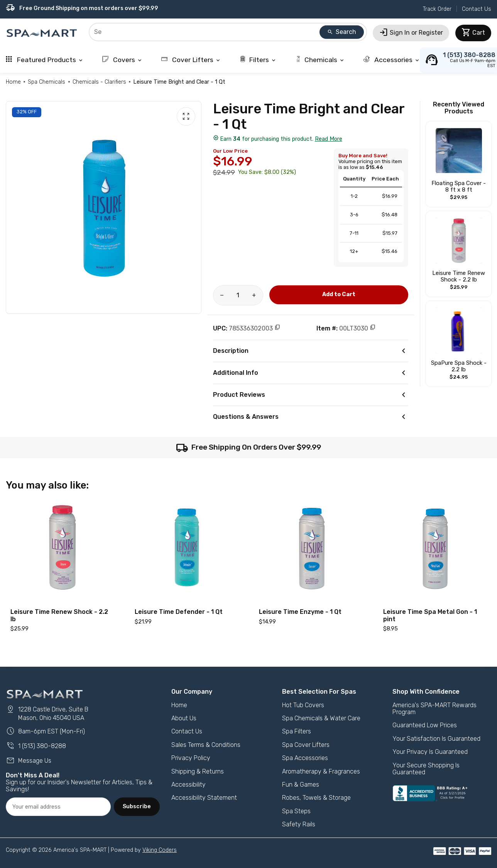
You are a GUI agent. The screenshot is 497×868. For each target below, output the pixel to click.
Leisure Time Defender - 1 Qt (179, 612)
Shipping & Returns (198, 771)
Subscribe (137, 806)
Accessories (392, 60)
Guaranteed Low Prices (425, 725)
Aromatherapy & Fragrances (321, 771)
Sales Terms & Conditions (206, 745)
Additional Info (311, 373)
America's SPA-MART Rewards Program (434, 709)
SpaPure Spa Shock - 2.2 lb (459, 366)
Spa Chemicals (46, 82)
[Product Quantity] (238, 295)
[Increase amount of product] (254, 295)
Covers (123, 60)
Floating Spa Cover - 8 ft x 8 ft (459, 186)
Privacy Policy (191, 758)
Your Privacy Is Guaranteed (430, 752)
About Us (184, 718)
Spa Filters (297, 731)
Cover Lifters (191, 60)
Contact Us (477, 9)
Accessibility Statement (204, 798)
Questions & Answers (311, 417)
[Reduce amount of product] (222, 295)
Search (341, 32)
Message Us (29, 761)
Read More (329, 139)
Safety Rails (299, 824)
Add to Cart (339, 294)
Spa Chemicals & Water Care (321, 718)
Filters (258, 60)
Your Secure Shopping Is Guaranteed (426, 769)
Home (13, 82)
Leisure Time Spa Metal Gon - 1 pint (430, 615)
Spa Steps (296, 811)
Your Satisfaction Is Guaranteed (436, 739)
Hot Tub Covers (303, 705)
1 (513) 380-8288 (36, 746)
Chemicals (320, 60)
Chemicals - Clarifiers (99, 82)
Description (311, 351)
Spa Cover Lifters (306, 745)
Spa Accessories (305, 758)
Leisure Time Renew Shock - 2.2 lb (459, 276)
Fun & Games (301, 785)
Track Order (437, 9)
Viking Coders (160, 850)
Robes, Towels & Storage (316, 798)
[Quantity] (238, 295)
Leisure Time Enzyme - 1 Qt (300, 612)
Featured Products (45, 60)
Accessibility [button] (188, 785)
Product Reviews (311, 395)
